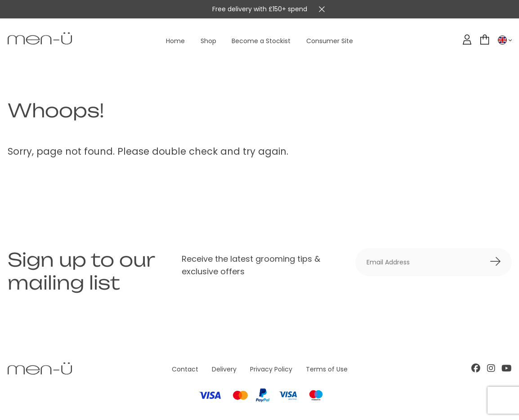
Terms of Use (327, 369)
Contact (185, 369)
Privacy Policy (271, 369)
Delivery (224, 369)
